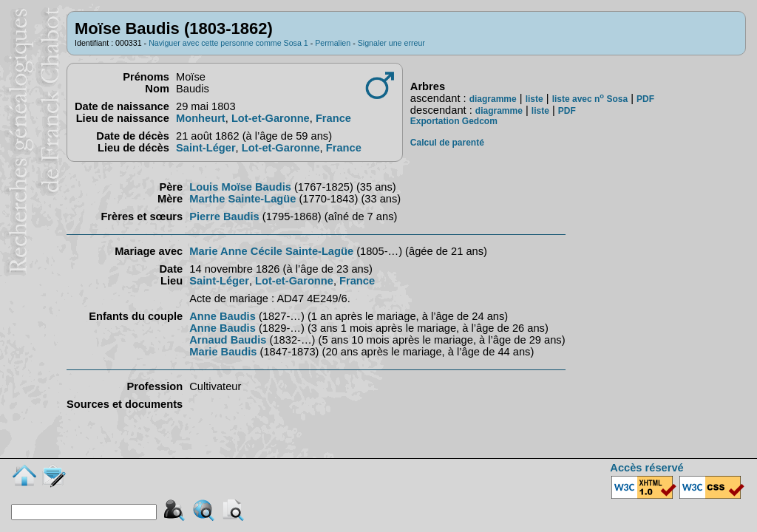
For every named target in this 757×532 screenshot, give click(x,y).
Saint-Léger (206, 148)
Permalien (333, 43)
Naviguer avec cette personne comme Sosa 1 (228, 43)
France (333, 118)
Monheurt (201, 118)
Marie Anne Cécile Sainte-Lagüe (271, 251)
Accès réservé (646, 468)
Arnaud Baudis (228, 340)
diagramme (493, 99)
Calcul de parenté (447, 143)
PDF (645, 99)
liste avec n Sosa (590, 99)
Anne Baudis (223, 316)
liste (534, 99)
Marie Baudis (223, 352)
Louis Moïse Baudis (240, 187)
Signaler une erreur (391, 43)
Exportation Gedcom (454, 121)
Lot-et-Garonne (271, 118)
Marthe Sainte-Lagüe (242, 199)
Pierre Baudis (224, 216)
